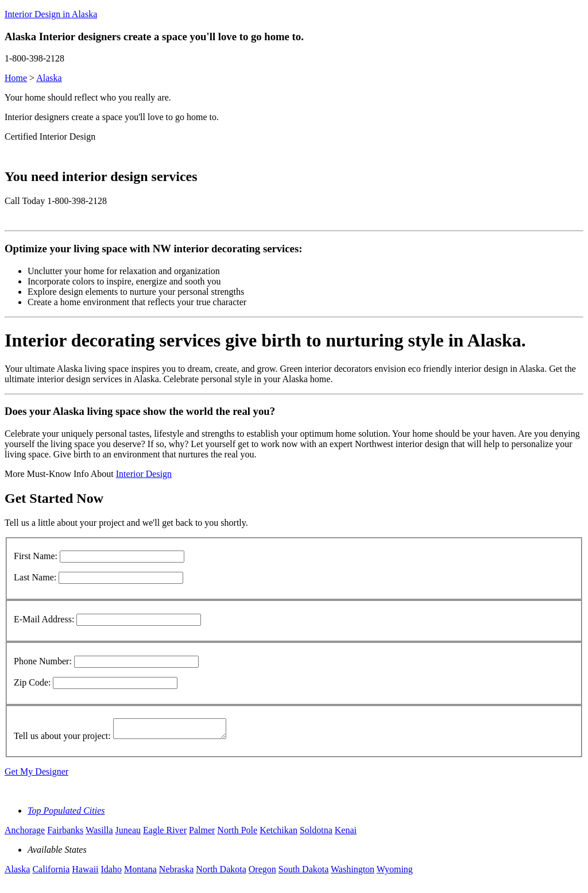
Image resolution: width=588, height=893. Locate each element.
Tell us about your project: (62, 739)
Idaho (111, 873)
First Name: (36, 556)
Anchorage (25, 834)
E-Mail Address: (44, 619)
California (51, 873)
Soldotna (316, 834)
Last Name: (35, 577)
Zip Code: (32, 682)
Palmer (202, 834)
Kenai (346, 834)
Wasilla (99, 834)
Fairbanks (65, 834)
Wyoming (395, 873)
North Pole (237, 834)
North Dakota (221, 873)
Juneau (128, 834)
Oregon (262, 873)
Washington (353, 873)
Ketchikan (278, 834)
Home (16, 78)
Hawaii (85, 873)
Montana (140, 873)
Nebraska (176, 873)
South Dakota (304, 873)
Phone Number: (43, 661)
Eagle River (165, 834)
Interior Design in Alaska (51, 14)
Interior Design (144, 474)
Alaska (49, 78)
